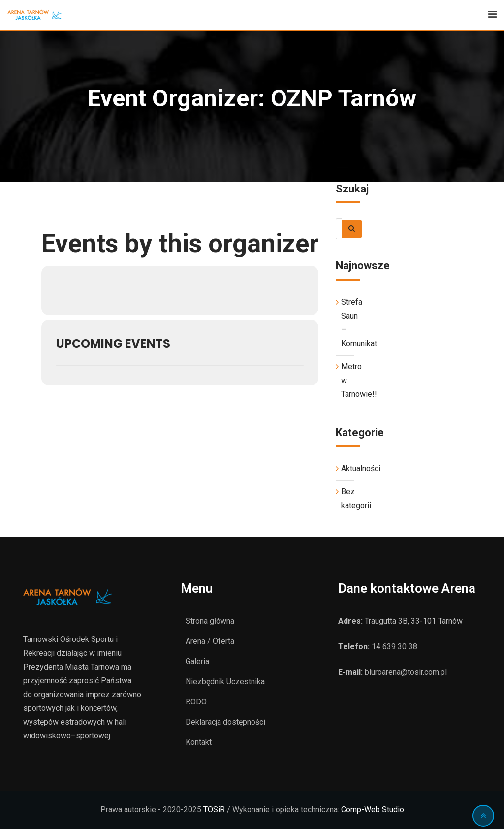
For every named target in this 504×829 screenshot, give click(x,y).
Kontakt (199, 742)
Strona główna (210, 621)
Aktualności (361, 468)
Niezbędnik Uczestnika (225, 682)
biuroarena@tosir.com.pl (406, 672)
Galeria (197, 661)
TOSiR (214, 810)
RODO (196, 702)
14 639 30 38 (394, 647)
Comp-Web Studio (373, 810)
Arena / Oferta (210, 641)
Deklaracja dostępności (225, 722)
